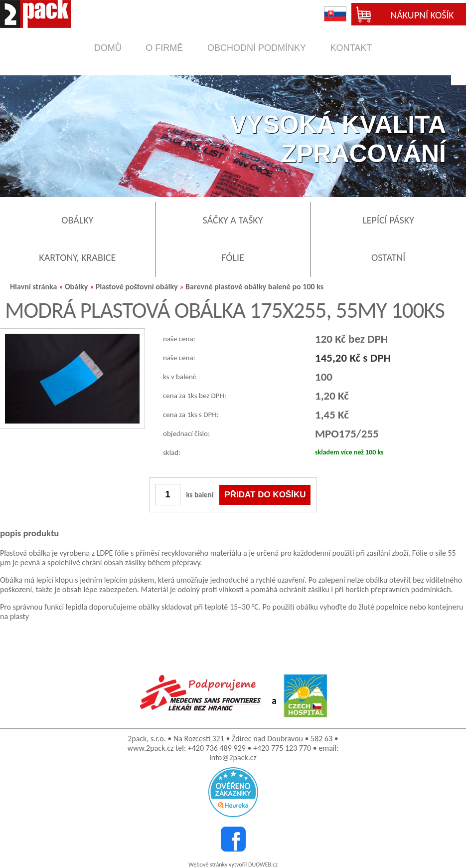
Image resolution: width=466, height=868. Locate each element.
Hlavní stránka (33, 287)
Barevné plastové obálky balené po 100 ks (254, 287)
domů (108, 48)
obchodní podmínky (257, 48)
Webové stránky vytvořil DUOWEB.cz (233, 865)
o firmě (164, 48)
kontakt (351, 48)
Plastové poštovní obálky (137, 287)
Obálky (77, 287)
